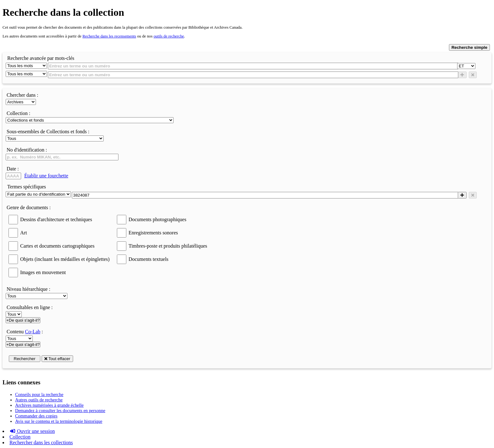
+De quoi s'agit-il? (23, 320)
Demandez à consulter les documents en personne (60, 411)
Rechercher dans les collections (41, 442)
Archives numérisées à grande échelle (49, 405)
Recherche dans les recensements (109, 36)
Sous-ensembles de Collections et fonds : (48, 132)
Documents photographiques (158, 219)
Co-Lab (33, 332)
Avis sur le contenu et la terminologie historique (59, 421)
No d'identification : (27, 150)
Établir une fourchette (46, 176)
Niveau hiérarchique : (29, 289)
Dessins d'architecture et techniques (56, 219)
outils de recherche (169, 36)
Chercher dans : (22, 95)
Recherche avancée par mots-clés (41, 58)
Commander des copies (36, 416)
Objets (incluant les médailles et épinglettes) (65, 259)
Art (23, 233)
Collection (20, 437)
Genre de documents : (29, 207)
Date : (13, 169)
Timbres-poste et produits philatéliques (168, 246)
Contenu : (25, 332)
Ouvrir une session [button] (32, 431)
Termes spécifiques (27, 187)
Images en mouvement (43, 272)
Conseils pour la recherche (39, 394)
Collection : (18, 113)
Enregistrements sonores (153, 233)
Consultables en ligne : (30, 307)
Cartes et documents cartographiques (57, 246)
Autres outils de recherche (39, 400)
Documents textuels (149, 259)
